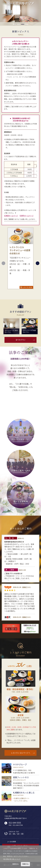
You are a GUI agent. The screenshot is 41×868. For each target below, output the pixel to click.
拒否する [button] (16, 864)
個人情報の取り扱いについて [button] (12, 859)
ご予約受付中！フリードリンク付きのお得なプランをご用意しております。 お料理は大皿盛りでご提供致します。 (19, 577)
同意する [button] (25, 864)
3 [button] (23, 24)
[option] (20, 13)
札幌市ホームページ (27, 216)
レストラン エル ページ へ (21, 753)
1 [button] (14, 24)
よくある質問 (12, 842)
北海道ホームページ (11, 216)
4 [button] (27, 24)
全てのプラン (21, 340)
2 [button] (18, 24)
